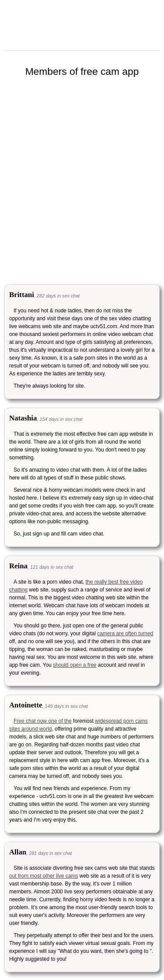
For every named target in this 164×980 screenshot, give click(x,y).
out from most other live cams (44, 876)
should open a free (75, 665)
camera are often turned (125, 633)
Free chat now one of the (43, 721)
